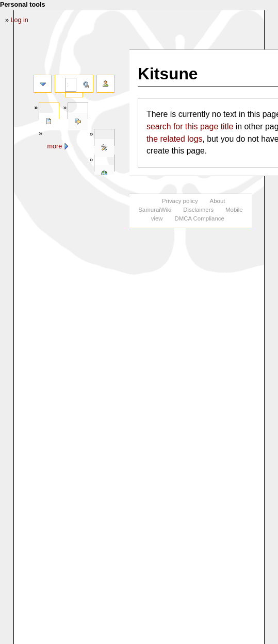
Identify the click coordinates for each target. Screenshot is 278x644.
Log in (20, 20)
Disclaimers (198, 210)
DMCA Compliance (199, 218)
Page (49, 122)
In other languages (104, 174)
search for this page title (190, 126)
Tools (104, 148)
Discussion (78, 122)
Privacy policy (180, 201)
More (54, 146)
